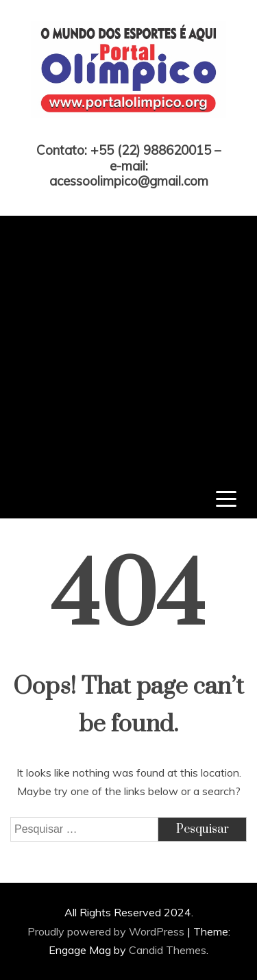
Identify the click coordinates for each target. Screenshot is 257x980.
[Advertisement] (128, 344)
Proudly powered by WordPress (107, 931)
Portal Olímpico (128, 131)
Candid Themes (168, 950)
